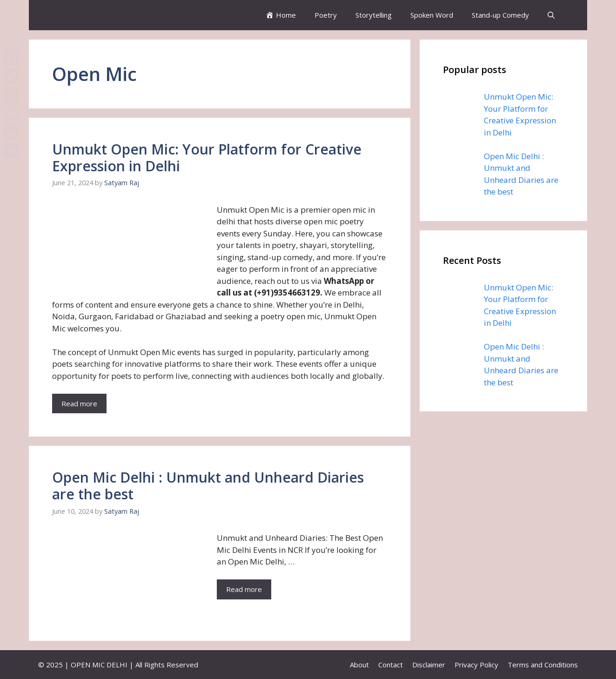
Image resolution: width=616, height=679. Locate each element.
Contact (391, 665)
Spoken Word (432, 15)
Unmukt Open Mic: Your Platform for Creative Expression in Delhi (207, 158)
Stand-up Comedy (500, 15)
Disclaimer (429, 665)
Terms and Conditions (543, 665)
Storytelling (374, 15)
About (359, 665)
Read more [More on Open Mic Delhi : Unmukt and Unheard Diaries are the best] (244, 589)
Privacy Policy (476, 665)
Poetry (326, 15)
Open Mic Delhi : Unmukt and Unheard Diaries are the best (208, 486)
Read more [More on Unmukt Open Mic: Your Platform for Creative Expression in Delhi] (79, 403)
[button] (551, 15)
